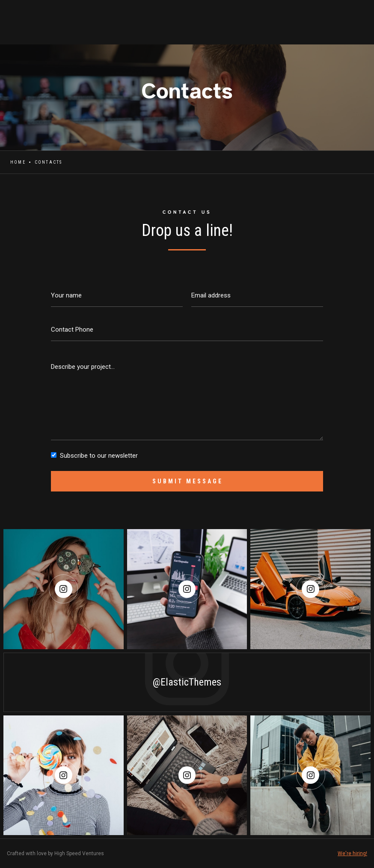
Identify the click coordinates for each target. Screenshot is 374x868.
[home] (7, 18)
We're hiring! (352, 853)
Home (18, 162)
